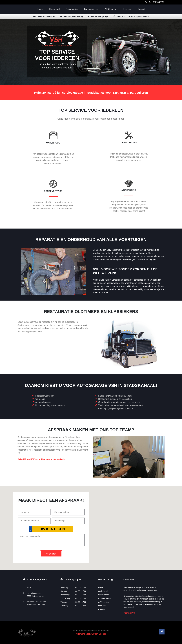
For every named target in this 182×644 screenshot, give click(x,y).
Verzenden (51, 554)
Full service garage (98, 16)
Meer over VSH (130, 613)
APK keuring (111, 9)
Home (40, 9)
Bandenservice (91, 9)
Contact (141, 9)
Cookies (103, 634)
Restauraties (72, 9)
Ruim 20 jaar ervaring (71, 16)
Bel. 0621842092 (157, 2)
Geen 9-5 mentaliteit (44, 16)
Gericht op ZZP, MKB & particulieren (131, 16)
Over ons (127, 9)
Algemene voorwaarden (87, 634)
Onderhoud (54, 9)
